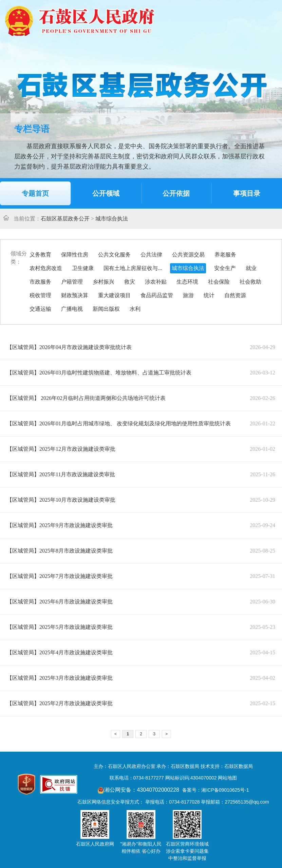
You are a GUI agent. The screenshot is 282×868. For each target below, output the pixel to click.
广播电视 (72, 309)
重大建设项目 (114, 295)
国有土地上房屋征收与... (133, 268)
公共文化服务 (114, 255)
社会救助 (250, 282)
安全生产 (225, 268)
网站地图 (227, 778)
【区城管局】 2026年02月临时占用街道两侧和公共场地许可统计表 (86, 398)
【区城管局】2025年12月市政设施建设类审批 (61, 449)
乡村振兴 (104, 282)
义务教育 (40, 255)
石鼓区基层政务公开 (65, 219)
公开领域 (106, 193)
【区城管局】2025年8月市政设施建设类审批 (60, 551)
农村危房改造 (46, 268)
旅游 (188, 295)
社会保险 (219, 282)
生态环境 (187, 282)
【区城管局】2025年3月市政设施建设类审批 (60, 678)
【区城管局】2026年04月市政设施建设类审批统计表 (69, 347)
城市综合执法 (112, 219)
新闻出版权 (106, 309)
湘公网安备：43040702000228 (139, 790)
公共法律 (151, 255)
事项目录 (247, 193)
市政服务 (40, 282)
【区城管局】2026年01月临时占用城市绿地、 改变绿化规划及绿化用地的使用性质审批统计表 (119, 423)
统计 (209, 295)
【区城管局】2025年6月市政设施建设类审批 (60, 602)
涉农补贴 (156, 282)
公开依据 (176, 193)
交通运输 (40, 309)
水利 (135, 309)
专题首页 (35, 193)
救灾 (130, 282)
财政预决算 (75, 295)
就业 (251, 268)
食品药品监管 (157, 295)
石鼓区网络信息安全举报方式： (111, 802)
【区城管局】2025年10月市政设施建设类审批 (61, 500)
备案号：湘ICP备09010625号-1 (215, 790)
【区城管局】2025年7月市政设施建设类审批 (60, 576)
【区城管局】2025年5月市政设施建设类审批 (60, 627)
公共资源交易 (188, 255)
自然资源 (235, 295)
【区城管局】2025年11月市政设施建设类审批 (61, 474)
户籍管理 (72, 282)
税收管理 (40, 295)
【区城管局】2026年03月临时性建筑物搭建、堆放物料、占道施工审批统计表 (99, 373)
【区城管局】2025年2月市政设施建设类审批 (60, 703)
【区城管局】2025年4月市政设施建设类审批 (60, 652)
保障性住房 (75, 255)
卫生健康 (83, 268)
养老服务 (225, 255)
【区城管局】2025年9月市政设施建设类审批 (60, 525)
